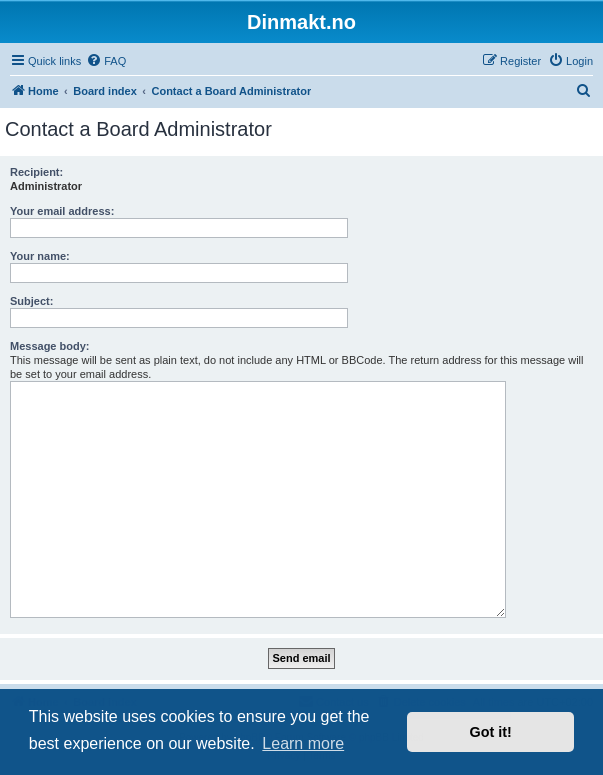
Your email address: (62, 211)
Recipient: (36, 172)
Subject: (31, 301)
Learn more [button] (303, 743)
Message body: (49, 346)
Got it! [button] (491, 732)
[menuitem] (106, 61)
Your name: (40, 256)
